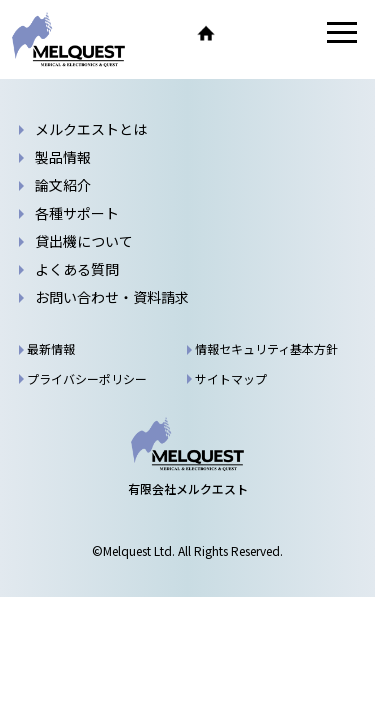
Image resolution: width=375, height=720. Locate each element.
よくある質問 (77, 269)
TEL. (248, 33)
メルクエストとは (91, 129)
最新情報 (51, 348)
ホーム (206, 33)
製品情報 (63, 157)
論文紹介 (63, 185)
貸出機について (84, 241)
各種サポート (77, 213)
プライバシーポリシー (87, 378)
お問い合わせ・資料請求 (290, 33)
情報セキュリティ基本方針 (266, 348)
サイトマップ (231, 378)
